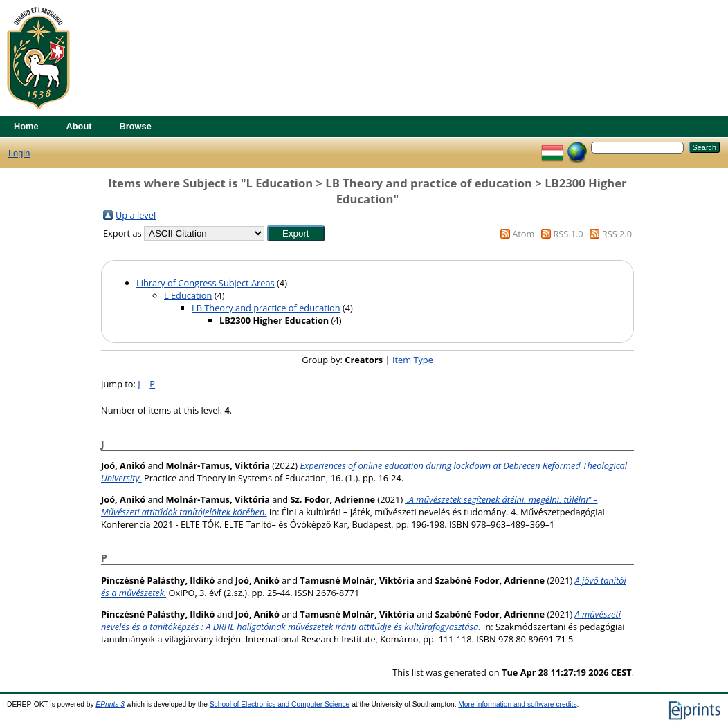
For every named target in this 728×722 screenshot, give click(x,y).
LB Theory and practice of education (266, 308)
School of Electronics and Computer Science (280, 704)
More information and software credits (517, 704)
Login (19, 153)
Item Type (413, 360)
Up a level (136, 215)
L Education (188, 295)
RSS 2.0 (617, 234)
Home (26, 126)
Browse (136, 126)
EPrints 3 (110, 704)
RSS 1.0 (568, 234)
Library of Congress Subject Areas (206, 283)
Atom (523, 234)
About (79, 126)
